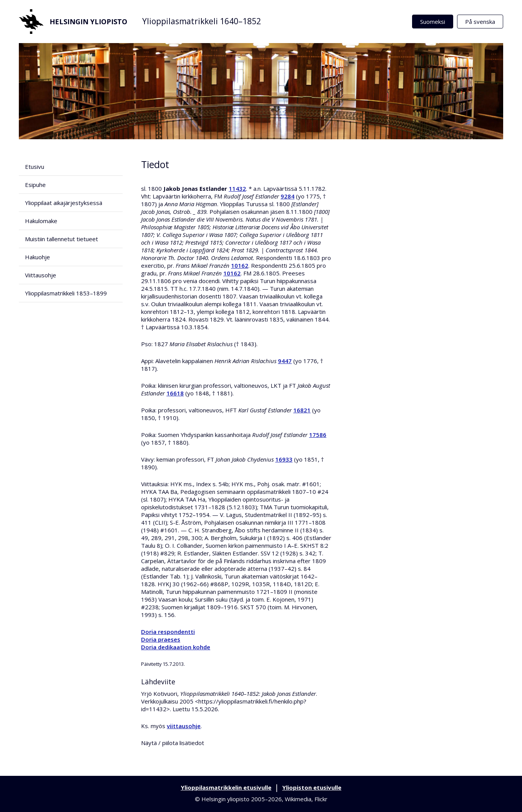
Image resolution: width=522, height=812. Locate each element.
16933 (284, 459)
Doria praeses (161, 639)
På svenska (480, 22)
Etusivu (35, 167)
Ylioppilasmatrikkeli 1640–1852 (202, 21)
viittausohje (184, 726)
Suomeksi (433, 22)
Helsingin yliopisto (73, 22)
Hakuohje (37, 257)
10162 (240, 265)
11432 (237, 188)
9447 (285, 361)
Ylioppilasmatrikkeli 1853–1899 (66, 293)
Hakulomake (41, 221)
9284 (288, 196)
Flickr (321, 799)
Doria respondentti (168, 632)
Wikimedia (298, 799)
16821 (302, 410)
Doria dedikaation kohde (176, 647)
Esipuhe (35, 185)
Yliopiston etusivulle (312, 787)
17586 (318, 435)
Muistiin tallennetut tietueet (62, 239)
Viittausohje (41, 275)
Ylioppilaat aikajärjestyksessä (64, 203)
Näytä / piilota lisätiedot (173, 743)
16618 (175, 393)
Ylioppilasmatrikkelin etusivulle (226, 787)
